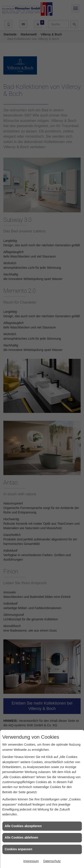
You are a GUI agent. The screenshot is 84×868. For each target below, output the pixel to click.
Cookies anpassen (18, 849)
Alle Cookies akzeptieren (23, 826)
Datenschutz (52, 861)
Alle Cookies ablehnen (21, 837)
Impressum (31, 861)
